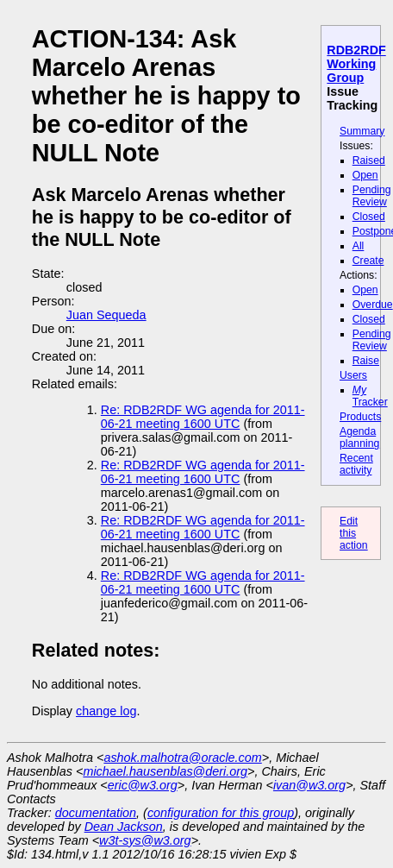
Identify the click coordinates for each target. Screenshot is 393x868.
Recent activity (356, 464)
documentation (96, 813)
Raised (369, 160)
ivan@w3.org (309, 785)
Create (368, 261)
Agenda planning (359, 437)
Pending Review (372, 196)
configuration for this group (221, 813)
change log (106, 711)
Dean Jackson (124, 827)
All (359, 246)
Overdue (373, 305)
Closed (369, 217)
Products (360, 417)
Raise (366, 361)
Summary (362, 131)
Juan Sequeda (106, 315)
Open (365, 175)
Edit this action (354, 533)
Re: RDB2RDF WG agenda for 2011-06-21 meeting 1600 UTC (203, 417)
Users (353, 375)
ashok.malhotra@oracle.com (182, 758)
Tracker (370, 396)
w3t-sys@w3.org (145, 840)
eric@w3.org (143, 785)
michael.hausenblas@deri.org (165, 771)
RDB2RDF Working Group (356, 64)
